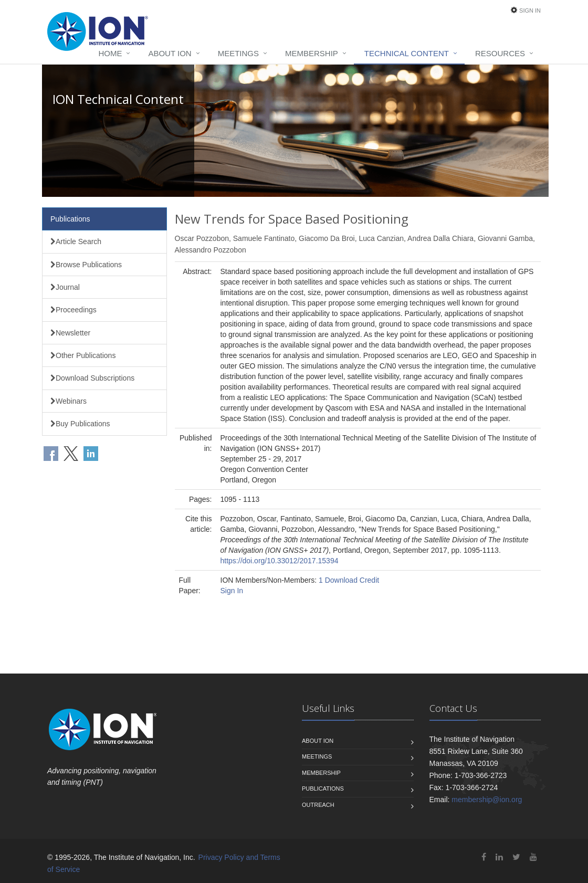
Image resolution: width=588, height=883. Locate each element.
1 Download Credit (349, 580)
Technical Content (407, 53)
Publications (70, 219)
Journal (65, 287)
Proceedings (73, 310)
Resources (500, 53)
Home (110, 53)
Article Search (76, 241)
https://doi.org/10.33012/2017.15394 (280, 561)
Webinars (69, 401)
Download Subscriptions (92, 378)
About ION (170, 53)
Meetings (238, 53)
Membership (312, 53)
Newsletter (70, 333)
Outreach (318, 805)
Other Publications (83, 355)
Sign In (530, 10)
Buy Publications (80, 424)
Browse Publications (86, 265)
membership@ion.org (487, 800)
